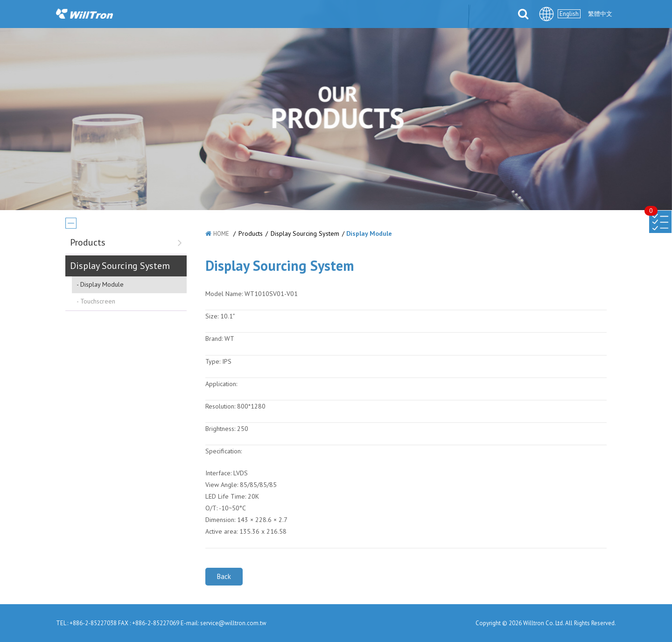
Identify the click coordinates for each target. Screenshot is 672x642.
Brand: (214, 339)
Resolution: (220, 406)
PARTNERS (376, 15)
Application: (221, 384)
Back (224, 576)
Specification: (224, 451)
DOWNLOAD (431, 15)
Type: (214, 361)
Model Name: (224, 294)
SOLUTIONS (320, 15)
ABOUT (177, 15)
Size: (212, 316)
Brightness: (220, 429)
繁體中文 (600, 14)
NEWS (217, 15)
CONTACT (486, 15)
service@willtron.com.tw (233, 623)
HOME (221, 234)
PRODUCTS (263, 15)
